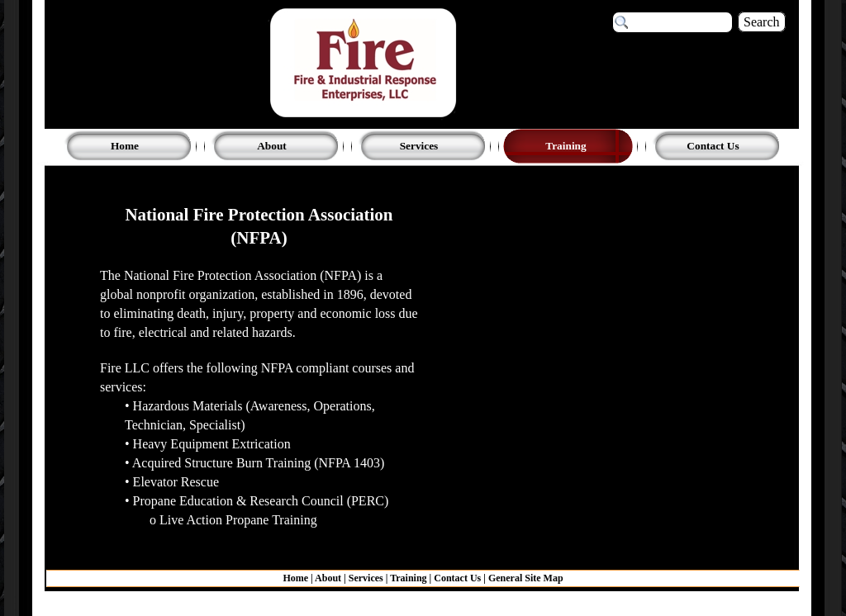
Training (408, 578)
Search (762, 22)
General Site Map (526, 578)
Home (297, 578)
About (328, 578)
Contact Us (457, 578)
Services (366, 578)
